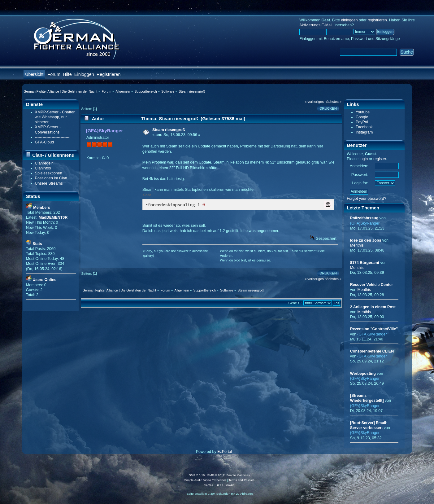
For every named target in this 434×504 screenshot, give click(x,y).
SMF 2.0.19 (197, 475)
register (380, 159)
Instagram (364, 132)
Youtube (363, 112)
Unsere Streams (49, 183)
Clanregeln (44, 163)
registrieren (377, 20)
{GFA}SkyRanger (104, 131)
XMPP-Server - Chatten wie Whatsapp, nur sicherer (55, 117)
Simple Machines (238, 475)
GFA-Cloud (45, 142)
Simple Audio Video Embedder (205, 480)
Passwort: (360, 175)
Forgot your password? (367, 199)
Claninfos (43, 168)
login (364, 159)
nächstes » (333, 102)
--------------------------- (52, 137)
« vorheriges (314, 102)
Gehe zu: (295, 303)
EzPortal (225, 452)
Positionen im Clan (51, 178)
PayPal (362, 122)
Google (362, 117)
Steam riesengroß (169, 130)
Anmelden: (359, 166)
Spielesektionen (49, 173)
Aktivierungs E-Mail (316, 25)
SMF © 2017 (216, 475)
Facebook (364, 127)
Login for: (360, 183)
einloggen (349, 20)
